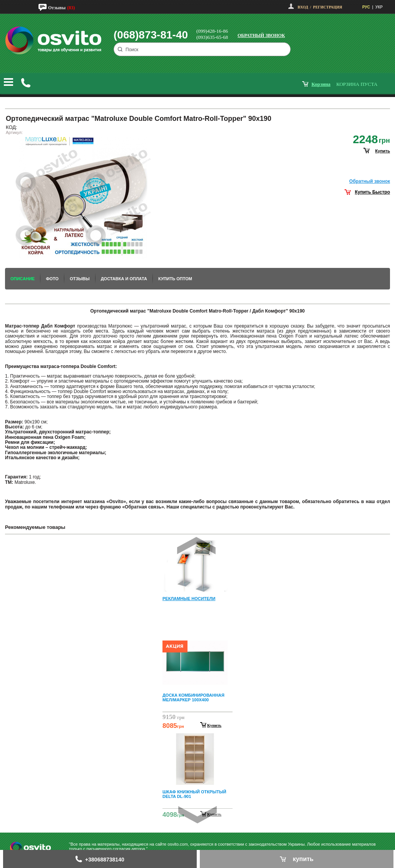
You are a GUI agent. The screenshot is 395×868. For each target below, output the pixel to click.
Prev (196, 546)
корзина (321, 84)
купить (383, 151)
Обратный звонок (261, 35)
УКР (379, 7)
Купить (214, 725)
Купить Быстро (372, 192)
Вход (303, 7)
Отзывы (57, 8)
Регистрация (328, 7)
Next (197, 815)
